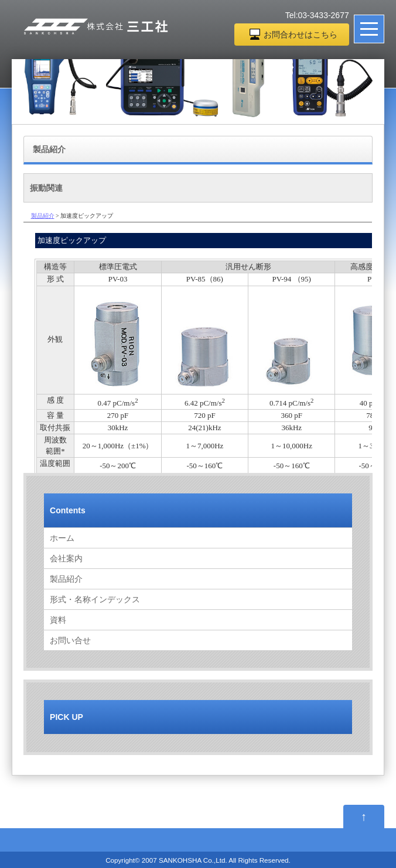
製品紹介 (66, 579)
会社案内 (66, 558)
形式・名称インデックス (95, 599)
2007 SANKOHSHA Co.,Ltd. (185, 860)
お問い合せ (70, 640)
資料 (58, 620)
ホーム (62, 538)
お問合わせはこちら (301, 35)
